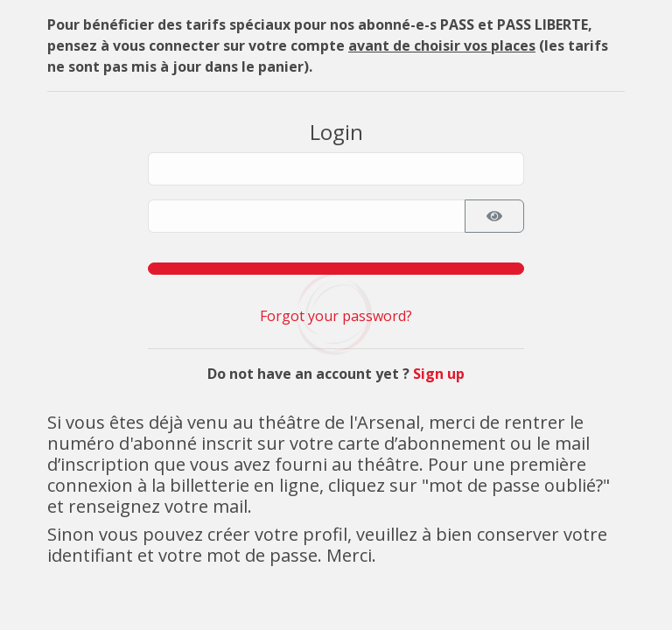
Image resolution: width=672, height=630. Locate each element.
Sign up (439, 374)
